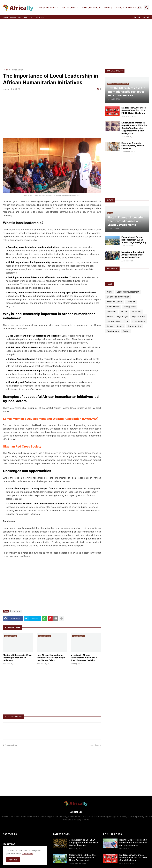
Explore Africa (91, 8)
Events (108, 8)
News (110, 292)
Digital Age (122, 316)
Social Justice (134, 326)
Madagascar (130, 307)
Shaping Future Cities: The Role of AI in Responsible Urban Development (82, 857)
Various (124, 311)
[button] (139, 8)
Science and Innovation (118, 297)
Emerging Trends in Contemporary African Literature (133, 146)
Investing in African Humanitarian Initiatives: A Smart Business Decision (84, 658)
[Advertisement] (76, 44)
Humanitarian (17, 70)
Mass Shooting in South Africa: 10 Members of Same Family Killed (133, 255)
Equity (110, 326)
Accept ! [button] (13, 860)
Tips (126, 321)
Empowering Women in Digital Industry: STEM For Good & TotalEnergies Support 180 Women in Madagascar (134, 128)
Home (5, 17)
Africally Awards (126, 8)
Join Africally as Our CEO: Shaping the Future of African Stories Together (84, 842)
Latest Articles (47, 8)
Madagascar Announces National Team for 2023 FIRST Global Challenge (134, 110)
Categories (69, 8)
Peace (110, 316)
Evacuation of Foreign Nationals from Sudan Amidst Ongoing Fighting (134, 240)
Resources (28, 17)
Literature (112, 311)
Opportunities (16, 17)
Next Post (95, 745)
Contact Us (40, 17)
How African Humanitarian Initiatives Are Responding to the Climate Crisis (51, 658)
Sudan (126, 331)
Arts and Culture (115, 302)
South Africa (113, 331)
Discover (131, 302)
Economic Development (128, 292)
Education (136, 311)
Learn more (28, 854)
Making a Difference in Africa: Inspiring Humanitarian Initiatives (17, 658)
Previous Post (11, 745)
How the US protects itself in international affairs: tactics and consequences (133, 842)
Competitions (139, 321)
